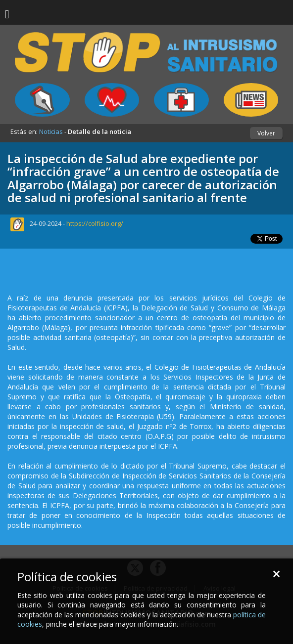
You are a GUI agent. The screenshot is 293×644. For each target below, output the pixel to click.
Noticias (51, 131)
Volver (266, 133)
